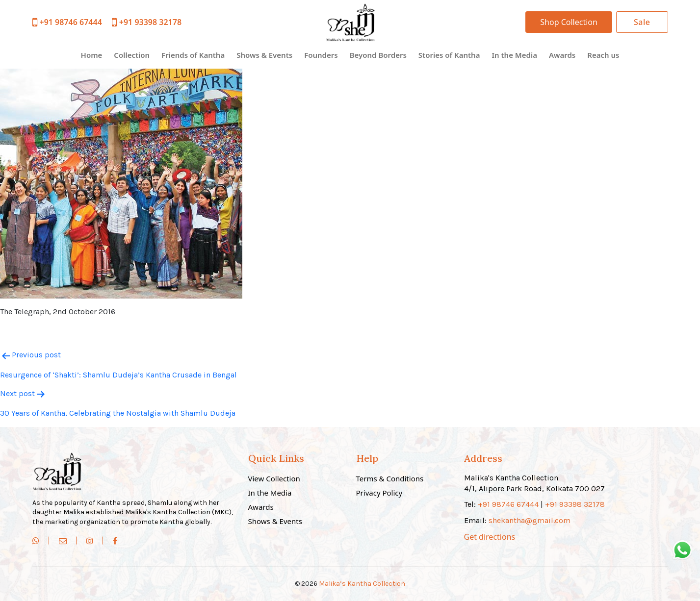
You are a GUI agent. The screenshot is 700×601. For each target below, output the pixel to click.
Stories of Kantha (449, 55)
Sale (642, 22)
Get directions (490, 537)
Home (92, 55)
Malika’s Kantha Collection (362, 584)
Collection (132, 55)
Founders (321, 55)
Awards (562, 55)
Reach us (603, 55)
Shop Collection (569, 22)
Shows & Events (264, 55)
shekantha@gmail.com (530, 520)
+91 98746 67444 (67, 22)
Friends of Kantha (193, 55)
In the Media (514, 55)
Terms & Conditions (390, 478)
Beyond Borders (378, 55)
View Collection (274, 478)
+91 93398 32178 (147, 22)
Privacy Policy (379, 493)
